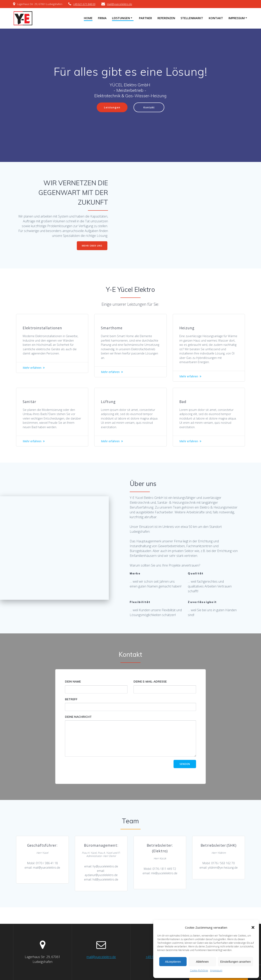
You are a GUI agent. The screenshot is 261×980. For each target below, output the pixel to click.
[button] (253, 927)
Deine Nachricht (131, 750)
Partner (145, 18)
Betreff (131, 718)
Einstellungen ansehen (235, 962)
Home (88, 18)
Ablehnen (202, 962)
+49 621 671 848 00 (84, 4)
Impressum (216, 970)
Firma (102, 18)
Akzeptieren (173, 962)
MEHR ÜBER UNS (92, 246)
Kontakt (216, 18)
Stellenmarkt (192, 18)
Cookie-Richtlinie (199, 970)
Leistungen (121, 18)
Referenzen (166, 18)
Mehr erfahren (34, 377)
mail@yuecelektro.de (120, 4)
